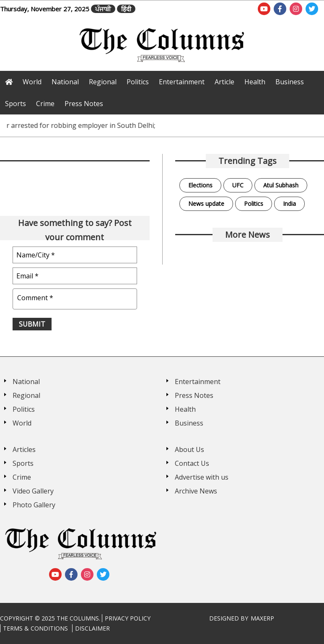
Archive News (196, 491)
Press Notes (84, 104)
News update (206, 204)
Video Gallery (33, 491)
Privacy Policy (128, 618)
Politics (138, 82)
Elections (200, 185)
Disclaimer (92, 628)
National (65, 82)
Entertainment (182, 82)
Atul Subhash (281, 185)
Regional (103, 82)
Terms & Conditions (35, 628)
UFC (238, 185)
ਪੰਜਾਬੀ (103, 9)
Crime (45, 104)
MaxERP (262, 618)
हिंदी (126, 9)
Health (255, 82)
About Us (189, 449)
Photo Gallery (34, 505)
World (32, 82)
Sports (16, 104)
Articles (24, 449)
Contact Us (192, 463)
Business (290, 82)
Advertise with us (202, 477)
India (289, 204)
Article (224, 82)
